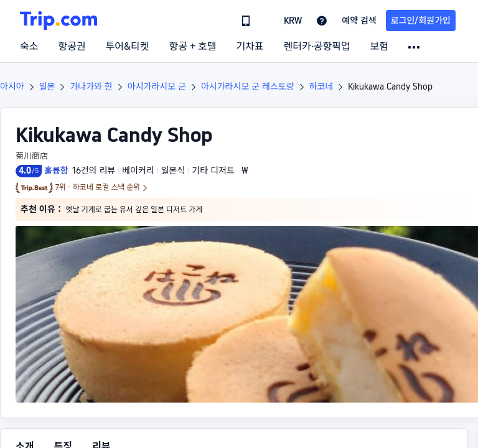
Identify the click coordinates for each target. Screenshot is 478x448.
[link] (246, 21)
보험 (379, 47)
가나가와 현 (91, 86)
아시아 (12, 86)
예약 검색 (359, 21)
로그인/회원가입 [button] (421, 21)
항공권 (72, 47)
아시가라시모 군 (157, 86)
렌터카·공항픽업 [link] (317, 47)
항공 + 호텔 (193, 47)
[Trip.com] (59, 21)
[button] (284, 21)
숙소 (29, 47)
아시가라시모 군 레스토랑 (248, 86)
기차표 (250, 47)
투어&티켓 (128, 47)
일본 (47, 86)
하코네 (321, 86)
